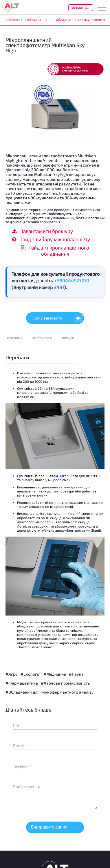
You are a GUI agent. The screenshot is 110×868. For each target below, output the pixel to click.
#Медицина (55, 674)
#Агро (12, 674)
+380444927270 (72, 280)
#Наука (76, 674)
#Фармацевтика (22, 683)
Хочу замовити (59, 318)
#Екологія (31, 674)
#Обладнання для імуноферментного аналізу (50, 692)
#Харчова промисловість (65, 683)
